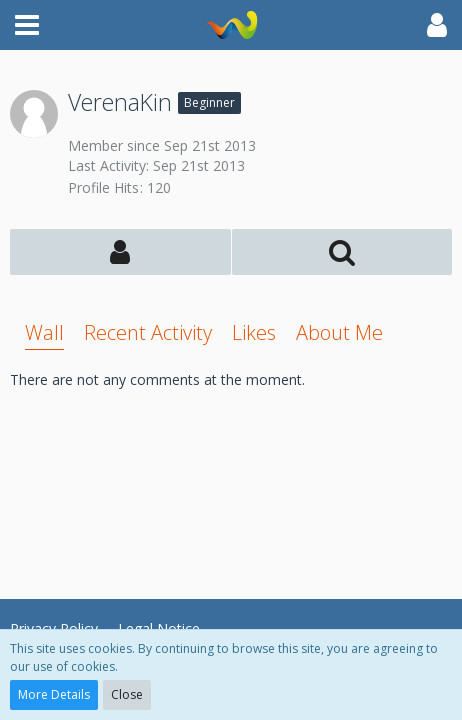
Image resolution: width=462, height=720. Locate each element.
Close (127, 694)
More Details (54, 694)
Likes (254, 332)
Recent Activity (148, 332)
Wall (44, 332)
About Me (339, 332)
